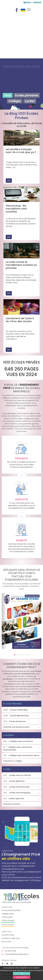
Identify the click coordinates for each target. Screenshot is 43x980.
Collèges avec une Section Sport (21, 755)
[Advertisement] (21, 36)
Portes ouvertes (8, 925)
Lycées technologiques (17, 793)
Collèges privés (8, 914)
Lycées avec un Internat (17, 775)
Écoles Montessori (14, 721)
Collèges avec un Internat (18, 741)
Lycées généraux (14, 781)
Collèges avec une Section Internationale (18, 748)
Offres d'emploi (8, 921)
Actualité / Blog (8, 935)
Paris (24, 416)
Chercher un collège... (13, 761)
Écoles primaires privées (11, 910)
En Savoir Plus (21, 977)
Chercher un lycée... (12, 804)
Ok (22, 973)
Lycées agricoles (13, 799)
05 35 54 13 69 (9, 951)
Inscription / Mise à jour (11, 938)
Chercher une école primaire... (17, 727)
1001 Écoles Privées (11, 4)
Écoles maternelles (15, 710)
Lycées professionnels (16, 787)
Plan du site (6, 942)
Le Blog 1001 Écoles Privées (21, 116)
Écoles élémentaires (16, 716)
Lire (9, 181)
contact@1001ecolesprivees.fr (15, 954)
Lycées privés (7, 917)
